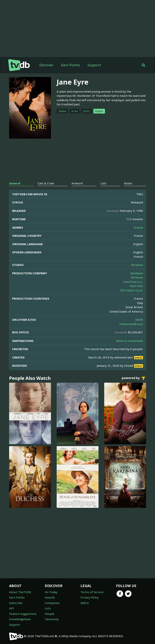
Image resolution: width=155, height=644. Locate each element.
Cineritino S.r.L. (133, 282)
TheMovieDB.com (131, 324)
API (11, 608)
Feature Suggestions (23, 614)
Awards (50, 597)
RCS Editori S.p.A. (132, 290)
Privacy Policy (90, 597)
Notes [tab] (128, 183)
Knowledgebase (20, 619)
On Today (51, 592)
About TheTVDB (20, 592)
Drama (138, 227)
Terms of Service (92, 592)
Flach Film (136, 286)
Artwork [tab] (77, 183)
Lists (48, 608)
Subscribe (16, 603)
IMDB (139, 320)
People (49, 614)
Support (94, 65)
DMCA (85, 603)
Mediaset (137, 273)
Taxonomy (52, 619)
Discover (46, 65)
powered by (134, 378)
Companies (52, 603)
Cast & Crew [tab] (46, 183)
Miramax (137, 265)
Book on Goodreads (130, 341)
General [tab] (15, 183)
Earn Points (70, 65)
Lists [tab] (103, 183)
